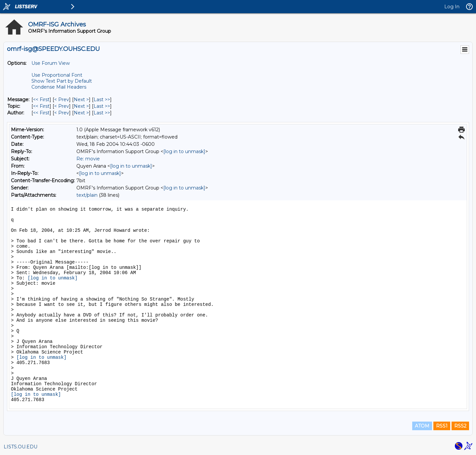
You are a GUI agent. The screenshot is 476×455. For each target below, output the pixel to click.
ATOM (422, 426)
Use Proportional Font (57, 75)
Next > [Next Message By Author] (81, 113)
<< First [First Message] (41, 100)
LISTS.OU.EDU (20, 447)
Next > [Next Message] (81, 100)
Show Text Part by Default (62, 81)
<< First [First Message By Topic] (41, 106)
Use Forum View (51, 63)
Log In (452, 7)
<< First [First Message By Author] (41, 113)
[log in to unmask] (184, 151)
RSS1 (442, 426)
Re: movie (88, 159)
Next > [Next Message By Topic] (81, 106)
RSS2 (460, 426)
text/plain (87, 195)
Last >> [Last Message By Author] (102, 113)
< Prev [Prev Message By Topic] (62, 106)
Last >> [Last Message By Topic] (102, 106)
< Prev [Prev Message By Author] (62, 113)
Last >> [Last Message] (102, 100)
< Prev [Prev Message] (62, 100)
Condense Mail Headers (59, 87)
